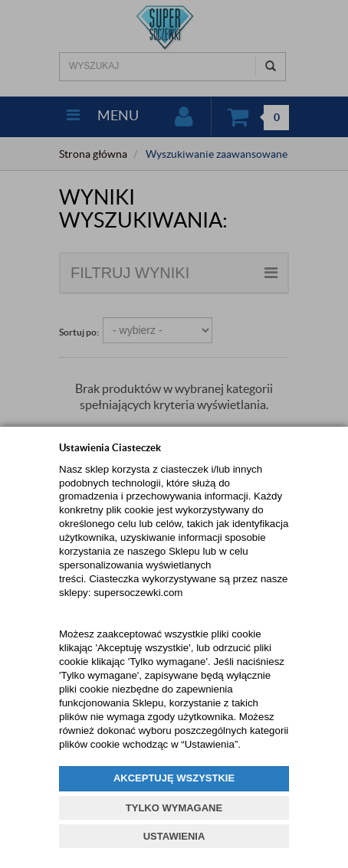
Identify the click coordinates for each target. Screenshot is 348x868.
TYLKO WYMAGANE (174, 808)
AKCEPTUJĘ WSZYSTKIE (174, 778)
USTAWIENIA (174, 836)
